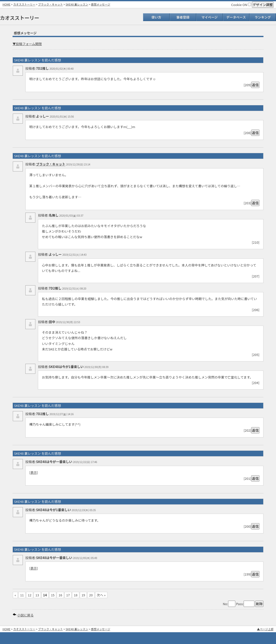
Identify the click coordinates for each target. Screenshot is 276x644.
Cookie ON (241, 5)
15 (53, 595)
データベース (236, 17)
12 (30, 595)
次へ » (101, 595)
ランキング (263, 17)
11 (22, 595)
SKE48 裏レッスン (77, 4)
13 (37, 595)
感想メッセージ (100, 4)
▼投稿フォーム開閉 (27, 44)
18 (76, 595)
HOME (7, 4)
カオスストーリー (24, 4)
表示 (34, 472)
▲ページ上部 (265, 629)
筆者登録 (183, 17)
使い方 (156, 17)
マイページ (210, 17)
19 (83, 595)
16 (60, 595)
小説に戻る (25, 615)
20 (91, 595)
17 (68, 595)
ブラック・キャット (51, 4)
